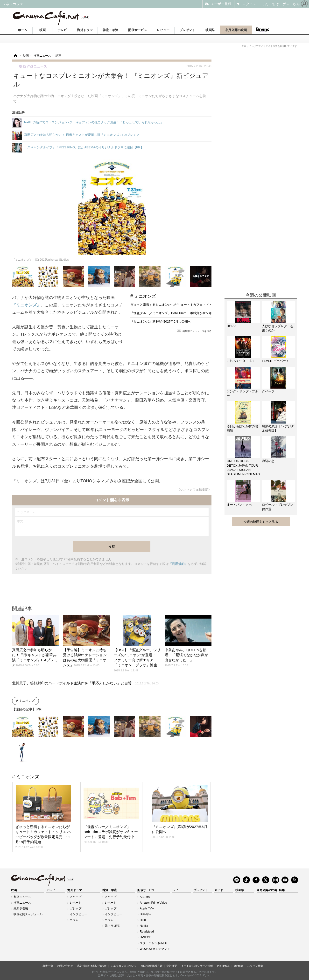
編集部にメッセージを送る (197, 331)
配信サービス (138, 30)
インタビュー (78, 914)
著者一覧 (48, 966)
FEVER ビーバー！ (275, 361)
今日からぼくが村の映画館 (242, 428)
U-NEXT (145, 937)
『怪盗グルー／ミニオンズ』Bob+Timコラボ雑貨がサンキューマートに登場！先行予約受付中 (196, 313)
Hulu (143, 920)
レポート (76, 903)
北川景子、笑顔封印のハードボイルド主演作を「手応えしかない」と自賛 (85, 683)
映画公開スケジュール (28, 914)
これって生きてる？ (241, 361)
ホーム (23, 30)
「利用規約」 (178, 564)
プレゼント (187, 30)
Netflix (144, 926)
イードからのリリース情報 (197, 966)
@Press (238, 966)
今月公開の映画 (236, 30)
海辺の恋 (268, 461)
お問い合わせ (65, 966)
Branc (263, 30)
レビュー (163, 30)
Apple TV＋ (147, 908)
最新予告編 (21, 908)
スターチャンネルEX (153, 943)
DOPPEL (233, 326)
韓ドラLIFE (112, 926)
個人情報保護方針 (152, 966)
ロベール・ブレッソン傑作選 (278, 507)
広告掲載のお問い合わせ (92, 966)
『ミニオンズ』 (26, 305)
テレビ (62, 30)
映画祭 (210, 30)
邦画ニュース (22, 897)
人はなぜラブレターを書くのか (278, 328)
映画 (42, 30)
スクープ (76, 897)
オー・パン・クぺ (239, 505)
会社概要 (172, 966)
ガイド (219, 890)
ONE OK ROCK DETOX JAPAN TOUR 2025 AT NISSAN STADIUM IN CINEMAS (243, 468)
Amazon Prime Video (153, 903)
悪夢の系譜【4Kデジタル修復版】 (278, 428)
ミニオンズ (145, 296)
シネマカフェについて (124, 966)
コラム (74, 920)
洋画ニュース (22, 903)
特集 (282, 890)
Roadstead (147, 932)
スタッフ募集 (255, 966)
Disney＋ (146, 914)
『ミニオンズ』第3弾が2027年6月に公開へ (161, 321)
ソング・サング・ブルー (242, 394)
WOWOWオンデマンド (155, 949)
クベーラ (268, 391)
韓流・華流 (110, 30)
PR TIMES (223, 966)
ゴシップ (76, 908)
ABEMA (145, 897)
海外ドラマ (85, 30)
